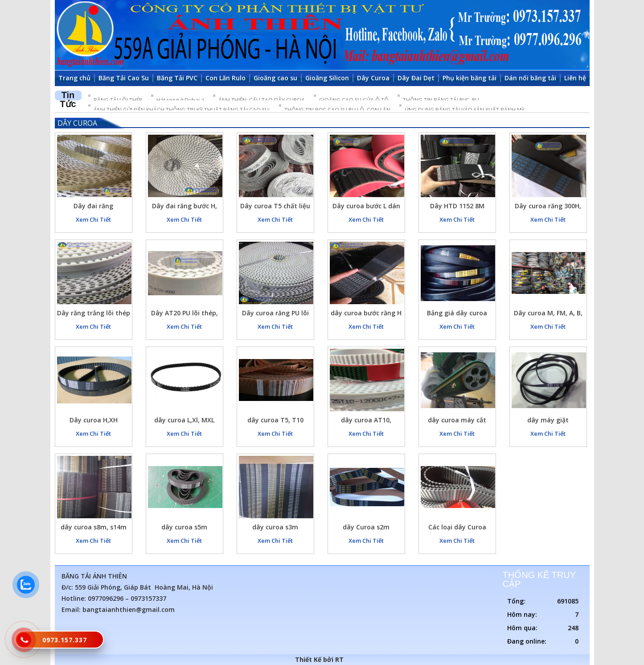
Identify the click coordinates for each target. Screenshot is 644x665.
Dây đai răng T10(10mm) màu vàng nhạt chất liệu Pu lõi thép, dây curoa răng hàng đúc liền (93, 207)
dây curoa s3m (275, 527)
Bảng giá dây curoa (457, 313)
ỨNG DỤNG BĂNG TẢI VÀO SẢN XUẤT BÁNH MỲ (465, 110)
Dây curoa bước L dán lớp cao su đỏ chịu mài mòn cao (366, 207)
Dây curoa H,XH (94, 420)
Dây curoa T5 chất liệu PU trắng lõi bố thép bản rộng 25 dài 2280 (275, 207)
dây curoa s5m (184, 527)
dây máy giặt (548, 420)
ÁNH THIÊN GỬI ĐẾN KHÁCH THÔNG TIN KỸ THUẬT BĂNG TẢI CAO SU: (182, 110)
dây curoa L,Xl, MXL (184, 420)
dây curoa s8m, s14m (94, 527)
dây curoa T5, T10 (275, 420)
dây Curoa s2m (366, 527)
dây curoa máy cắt (457, 420)
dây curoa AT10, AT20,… (366, 421)
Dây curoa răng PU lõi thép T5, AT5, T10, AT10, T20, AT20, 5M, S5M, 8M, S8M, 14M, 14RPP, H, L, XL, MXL (275, 314)
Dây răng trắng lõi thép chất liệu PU (94, 314)
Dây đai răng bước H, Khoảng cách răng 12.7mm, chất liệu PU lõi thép (185, 207)
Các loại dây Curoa (457, 527)
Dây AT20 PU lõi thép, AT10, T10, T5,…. (185, 314)
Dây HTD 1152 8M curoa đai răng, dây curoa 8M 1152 (457, 207)
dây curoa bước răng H (366, 313)
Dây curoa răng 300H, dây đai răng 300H (548, 207)
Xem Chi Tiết (93, 219)
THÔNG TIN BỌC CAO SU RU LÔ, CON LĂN (337, 110)
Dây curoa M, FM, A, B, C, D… (548, 314)
